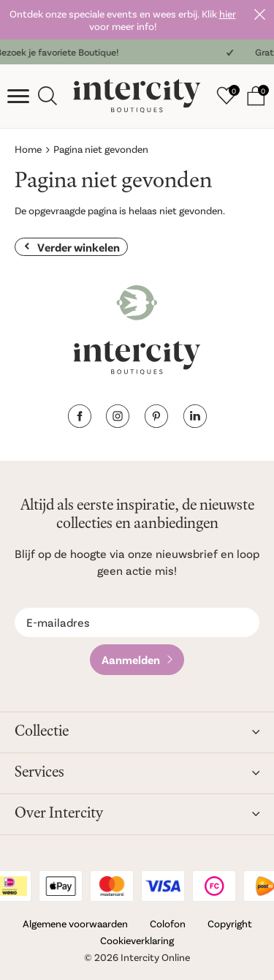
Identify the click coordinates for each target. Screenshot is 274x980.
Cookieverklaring (137, 940)
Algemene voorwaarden (75, 923)
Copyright (230, 923)
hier (228, 14)
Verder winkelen (79, 247)
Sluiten (259, 15)
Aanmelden (131, 659)
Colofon (168, 923)
